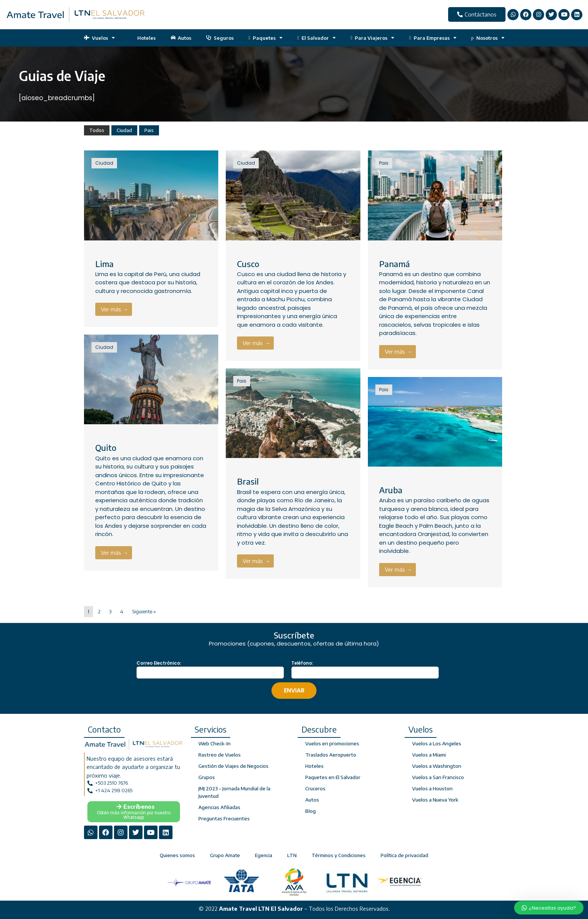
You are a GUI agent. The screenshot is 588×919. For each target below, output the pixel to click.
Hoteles (143, 38)
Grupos (207, 777)
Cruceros (315, 788)
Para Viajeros (372, 38)
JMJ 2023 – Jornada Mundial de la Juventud (234, 792)
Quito (106, 447)
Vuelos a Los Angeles (436, 743)
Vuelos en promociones (332, 743)
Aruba (391, 490)
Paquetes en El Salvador (332, 777)
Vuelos (100, 38)
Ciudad (124, 130)
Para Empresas (433, 38)
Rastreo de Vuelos (219, 755)
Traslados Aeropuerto (331, 755)
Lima (104, 264)
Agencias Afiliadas (219, 807)
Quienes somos (177, 854)
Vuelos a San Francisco (438, 777)
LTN (292, 854)
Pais (149, 130)
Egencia (264, 854)
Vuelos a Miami (429, 755)
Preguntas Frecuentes (223, 818)
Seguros (220, 38)
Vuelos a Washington (436, 766)
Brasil (248, 481)
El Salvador (316, 38)
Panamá (394, 264)
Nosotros (488, 38)
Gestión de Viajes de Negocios (233, 766)
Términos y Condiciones (339, 854)
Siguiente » (144, 611)
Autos (181, 38)
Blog (310, 811)
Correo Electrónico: (159, 663)
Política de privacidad (404, 854)
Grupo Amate (225, 854)
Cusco (248, 264)
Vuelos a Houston (432, 788)
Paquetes (265, 38)
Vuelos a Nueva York (435, 800)
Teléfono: (302, 663)
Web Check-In (214, 743)
